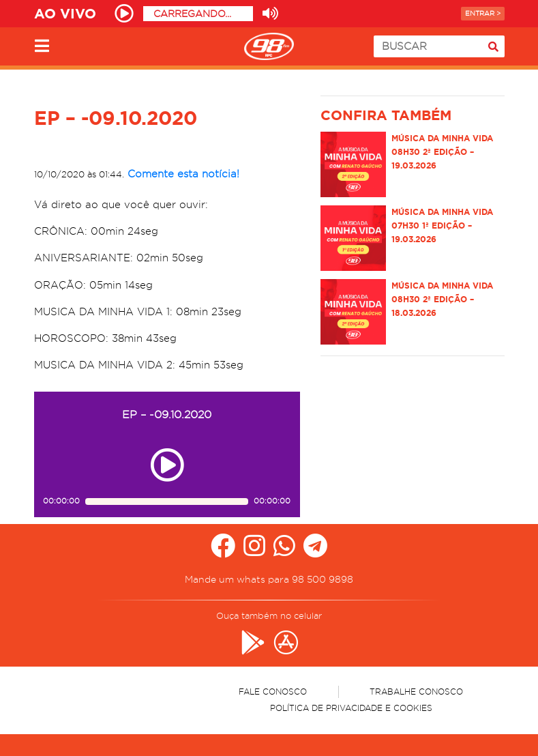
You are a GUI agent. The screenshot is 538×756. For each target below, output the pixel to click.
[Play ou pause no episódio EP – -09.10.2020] (167, 465)
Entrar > (483, 13)
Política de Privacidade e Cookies (351, 708)
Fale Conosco (273, 692)
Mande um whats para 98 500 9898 (269, 579)
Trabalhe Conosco (416, 692)
